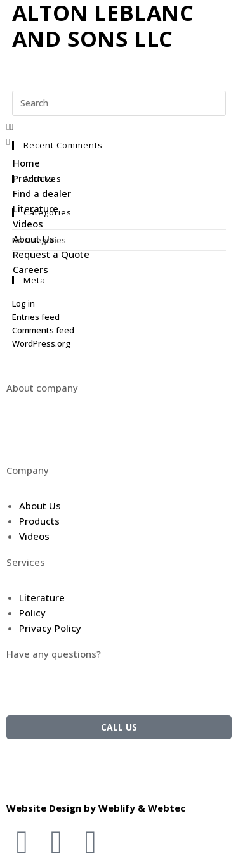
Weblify (117, 808)
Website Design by (52, 808)
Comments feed (43, 330)
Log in (23, 303)
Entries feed (36, 317)
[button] (119, 126)
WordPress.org (41, 343)
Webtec (167, 808)
